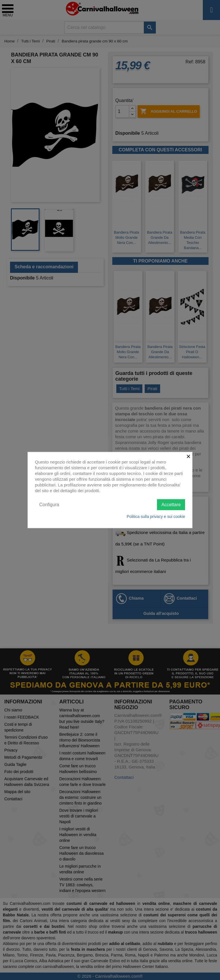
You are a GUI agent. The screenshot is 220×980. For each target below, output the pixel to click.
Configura (49, 504)
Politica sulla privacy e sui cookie (156, 517)
